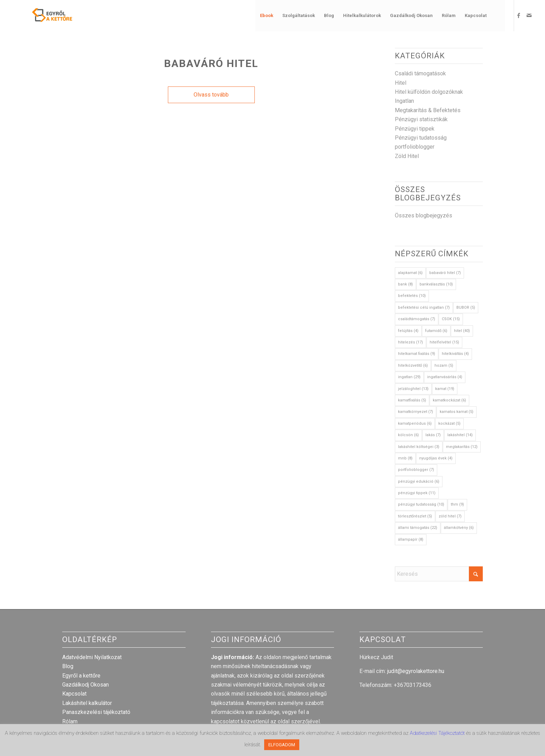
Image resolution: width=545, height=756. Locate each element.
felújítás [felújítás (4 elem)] (408, 331)
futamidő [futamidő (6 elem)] (436, 331)
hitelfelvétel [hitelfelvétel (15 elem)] (444, 342)
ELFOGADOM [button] (282, 745)
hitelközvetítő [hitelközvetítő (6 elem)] (413, 365)
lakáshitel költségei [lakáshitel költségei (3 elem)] (419, 447)
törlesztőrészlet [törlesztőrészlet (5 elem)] (415, 516)
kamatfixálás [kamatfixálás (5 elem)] (412, 400)
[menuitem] (267, 16)
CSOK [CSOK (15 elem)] (451, 319)
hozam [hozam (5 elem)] (444, 365)
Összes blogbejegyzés (424, 215)
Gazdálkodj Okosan (86, 685)
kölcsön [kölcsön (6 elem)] (408, 435)
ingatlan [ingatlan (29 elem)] (409, 377)
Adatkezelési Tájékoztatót (438, 733)
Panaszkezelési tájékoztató (96, 712)
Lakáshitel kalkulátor (87, 703)
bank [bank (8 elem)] (405, 284)
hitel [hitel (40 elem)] (462, 331)
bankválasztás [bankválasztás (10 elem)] (436, 284)
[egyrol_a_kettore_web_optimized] (43, 16)
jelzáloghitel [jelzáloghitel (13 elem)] (413, 389)
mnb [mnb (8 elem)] (405, 458)
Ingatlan (404, 101)
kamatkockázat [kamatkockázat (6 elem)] (449, 400)
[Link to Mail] (529, 15)
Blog (68, 666)
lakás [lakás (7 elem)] (433, 435)
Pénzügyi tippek (415, 129)
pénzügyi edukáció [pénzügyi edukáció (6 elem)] (419, 481)
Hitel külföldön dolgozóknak (429, 92)
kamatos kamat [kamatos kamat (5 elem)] (457, 412)
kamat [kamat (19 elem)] (445, 389)
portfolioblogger (415, 147)
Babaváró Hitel (211, 63)
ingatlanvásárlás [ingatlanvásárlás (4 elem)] (445, 377)
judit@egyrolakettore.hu (416, 671)
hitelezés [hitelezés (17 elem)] (410, 342)
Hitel (401, 83)
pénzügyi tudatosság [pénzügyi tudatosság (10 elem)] (421, 504)
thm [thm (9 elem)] (457, 504)
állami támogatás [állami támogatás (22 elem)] (418, 528)
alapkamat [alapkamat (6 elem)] (410, 273)
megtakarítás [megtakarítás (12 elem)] (462, 447)
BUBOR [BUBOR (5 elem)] (466, 308)
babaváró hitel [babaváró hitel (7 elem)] (445, 273)
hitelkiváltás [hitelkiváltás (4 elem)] (455, 354)
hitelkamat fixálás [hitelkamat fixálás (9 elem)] (417, 354)
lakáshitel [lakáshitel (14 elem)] (460, 435)
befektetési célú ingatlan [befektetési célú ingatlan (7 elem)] (424, 308)
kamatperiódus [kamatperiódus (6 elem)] (415, 423)
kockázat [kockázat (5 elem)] (449, 423)
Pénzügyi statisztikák (421, 119)
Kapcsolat (74, 694)
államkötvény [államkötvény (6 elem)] (459, 528)
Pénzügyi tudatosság (421, 138)
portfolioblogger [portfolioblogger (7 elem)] (416, 470)
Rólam (70, 721)
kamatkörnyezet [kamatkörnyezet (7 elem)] (416, 412)
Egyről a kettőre (81, 676)
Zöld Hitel (407, 156)
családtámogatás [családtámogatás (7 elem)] (417, 319)
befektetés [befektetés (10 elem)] (412, 296)
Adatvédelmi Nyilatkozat (92, 657)
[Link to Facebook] (519, 15)
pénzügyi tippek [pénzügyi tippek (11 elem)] (417, 493)
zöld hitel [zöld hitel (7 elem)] (450, 516)
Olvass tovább (211, 95)
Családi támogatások (420, 73)
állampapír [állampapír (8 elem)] (411, 539)
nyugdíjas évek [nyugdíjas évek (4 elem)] (436, 458)
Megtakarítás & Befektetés (428, 110)
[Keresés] (498, 16)
